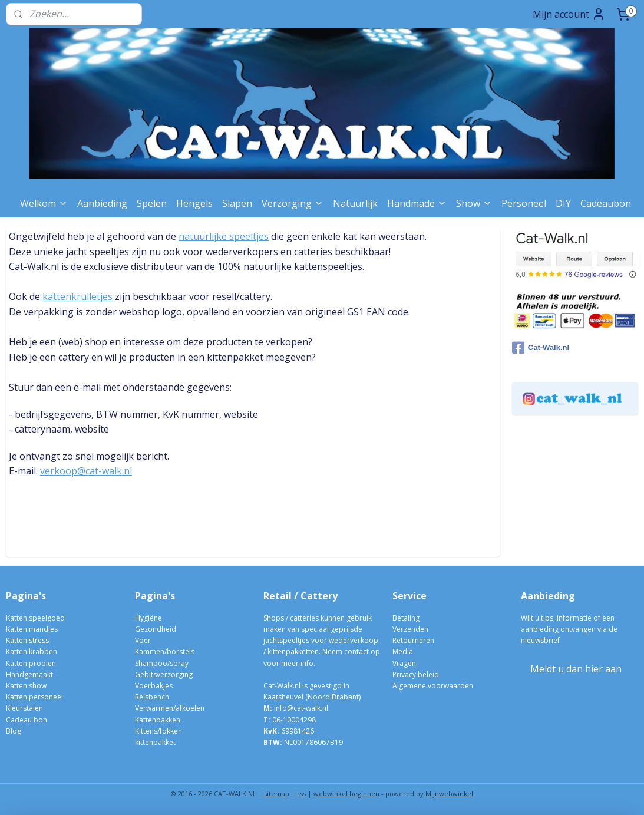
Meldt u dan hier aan (576, 669)
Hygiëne (148, 618)
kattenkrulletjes (77, 297)
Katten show (26, 686)
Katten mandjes (32, 629)
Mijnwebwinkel (449, 793)
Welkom (44, 203)
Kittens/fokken (158, 731)
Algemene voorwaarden (433, 686)
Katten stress (27, 640)
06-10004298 (290, 720)
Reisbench (152, 697)
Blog (14, 731)
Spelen (152, 203)
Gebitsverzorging (164, 674)
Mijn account (569, 14)
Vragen (404, 663)
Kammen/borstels (165, 651)
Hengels (194, 203)
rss (301, 793)
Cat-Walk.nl (541, 348)
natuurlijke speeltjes (224, 236)
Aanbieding (102, 203)
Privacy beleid (416, 674)
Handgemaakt (29, 674)
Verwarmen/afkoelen (170, 708)
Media (403, 651)
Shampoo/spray (162, 663)
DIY (563, 203)
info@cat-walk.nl (301, 708)
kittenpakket (155, 742)
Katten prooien (31, 663)
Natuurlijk (355, 203)
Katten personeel (34, 697)
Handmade (417, 203)
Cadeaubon (606, 203)
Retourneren (413, 640)
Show (474, 203)
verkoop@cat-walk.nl (86, 471)
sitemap (277, 793)
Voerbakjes (154, 686)
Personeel (524, 203)
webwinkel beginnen (346, 793)
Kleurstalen (24, 708)
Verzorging (293, 203)
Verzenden (410, 629)
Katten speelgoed (35, 618)
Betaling (406, 618)
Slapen (237, 203)
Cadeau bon (27, 720)
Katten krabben (32, 651)
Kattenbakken (158, 720)
